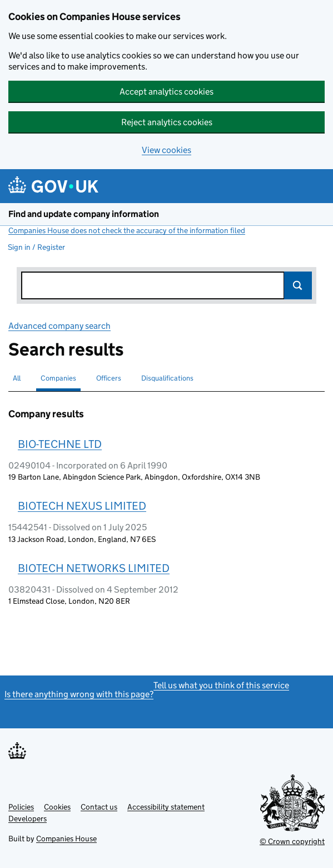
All (17, 378)
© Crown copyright (292, 841)
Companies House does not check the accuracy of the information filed (127, 230)
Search (298, 285)
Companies (58, 378)
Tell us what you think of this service (221, 685)
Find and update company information (84, 214)
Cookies (57, 807)
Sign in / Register (36, 247)
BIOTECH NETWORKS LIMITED (94, 568)
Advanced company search (59, 326)
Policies (21, 807)
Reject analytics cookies (167, 122)
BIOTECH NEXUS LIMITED (82, 506)
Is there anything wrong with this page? (79, 694)
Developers (28, 818)
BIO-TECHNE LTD (60, 444)
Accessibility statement (166, 807)
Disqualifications (167, 378)
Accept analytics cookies (166, 92)
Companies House (66, 839)
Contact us (99, 807)
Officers (109, 378)
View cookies (166, 150)
